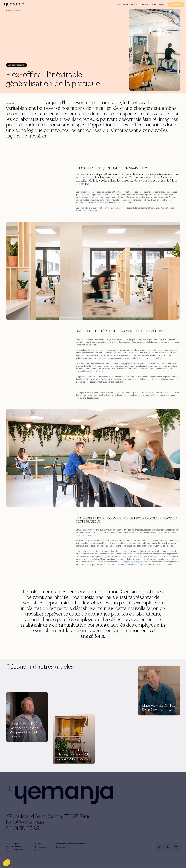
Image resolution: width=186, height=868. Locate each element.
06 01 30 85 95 (23, 829)
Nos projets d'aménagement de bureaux (71, 844)
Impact (126, 5)
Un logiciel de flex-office (134, 562)
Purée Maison (18, 850)
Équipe (154, 5)
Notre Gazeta (61, 847)
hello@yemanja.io (25, 823)
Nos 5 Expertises (42, 847)
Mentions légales (13, 844)
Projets (134, 5)
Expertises (144, 5)
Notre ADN (39, 844)
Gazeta (162, 5)
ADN (118, 5)
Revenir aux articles (14, 10)
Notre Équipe (40, 850)
